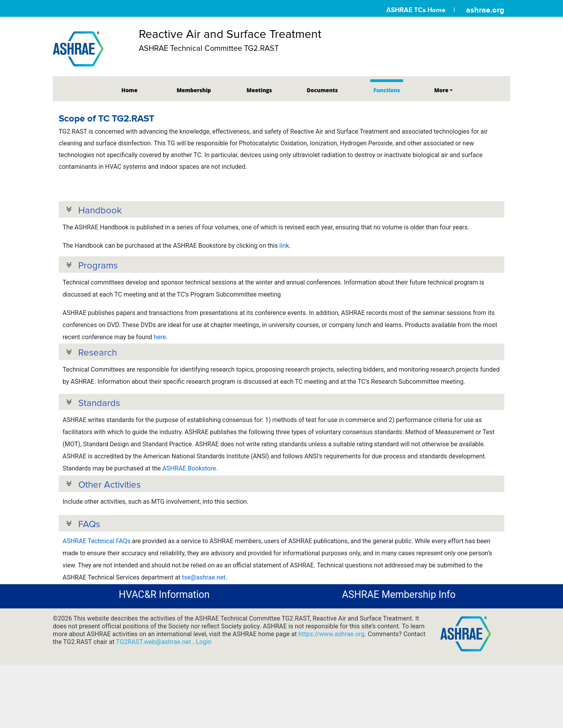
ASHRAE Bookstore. (190, 486)
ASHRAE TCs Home (416, 10)
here (160, 342)
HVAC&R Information (164, 629)
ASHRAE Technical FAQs (97, 569)
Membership (194, 90)
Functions (387, 90)
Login (204, 676)
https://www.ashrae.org (331, 668)
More (441, 90)
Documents (322, 90)
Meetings (259, 90)
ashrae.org (485, 10)
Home (130, 90)
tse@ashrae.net (204, 605)
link (284, 246)
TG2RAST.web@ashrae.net (154, 676)
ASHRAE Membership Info (399, 629)
